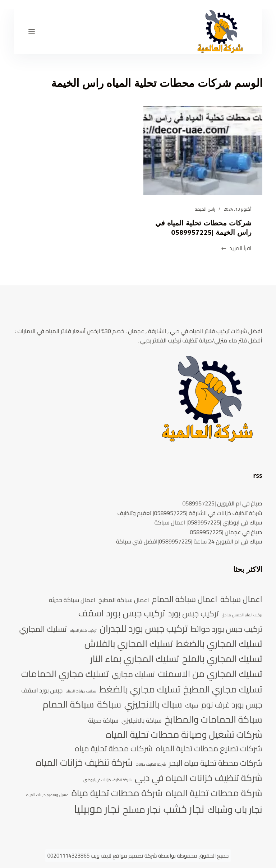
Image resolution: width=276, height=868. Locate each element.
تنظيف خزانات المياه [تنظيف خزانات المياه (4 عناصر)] (81, 691)
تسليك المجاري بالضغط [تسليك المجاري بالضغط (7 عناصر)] (219, 644)
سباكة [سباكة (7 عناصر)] (109, 704)
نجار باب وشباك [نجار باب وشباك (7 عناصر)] (235, 809)
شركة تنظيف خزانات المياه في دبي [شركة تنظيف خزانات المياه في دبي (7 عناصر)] (199, 778)
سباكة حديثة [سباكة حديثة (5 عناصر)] (103, 721)
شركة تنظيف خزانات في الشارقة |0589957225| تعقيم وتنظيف (190, 513)
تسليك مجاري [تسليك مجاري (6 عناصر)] (133, 674)
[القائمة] (32, 32)
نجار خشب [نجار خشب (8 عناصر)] (184, 809)
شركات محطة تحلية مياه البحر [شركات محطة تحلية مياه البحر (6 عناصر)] (216, 763)
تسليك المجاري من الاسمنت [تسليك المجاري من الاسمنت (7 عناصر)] (210, 674)
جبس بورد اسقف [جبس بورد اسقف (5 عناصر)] (42, 690)
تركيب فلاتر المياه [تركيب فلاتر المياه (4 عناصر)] (83, 631)
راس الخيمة (205, 209)
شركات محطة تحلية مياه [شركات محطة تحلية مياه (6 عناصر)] (114, 748)
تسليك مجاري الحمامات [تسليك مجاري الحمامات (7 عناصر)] (65, 674)
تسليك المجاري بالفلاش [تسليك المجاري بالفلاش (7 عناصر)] (129, 644)
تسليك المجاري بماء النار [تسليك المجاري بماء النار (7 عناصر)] (135, 659)
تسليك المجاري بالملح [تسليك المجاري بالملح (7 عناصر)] (222, 659)
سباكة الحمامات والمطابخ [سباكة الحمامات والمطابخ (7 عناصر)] (213, 719)
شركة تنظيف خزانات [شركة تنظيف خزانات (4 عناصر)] (151, 765)
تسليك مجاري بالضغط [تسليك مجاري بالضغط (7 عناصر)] (140, 689)
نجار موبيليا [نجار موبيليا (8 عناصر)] (97, 809)
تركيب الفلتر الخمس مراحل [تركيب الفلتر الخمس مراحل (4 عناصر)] (242, 615)
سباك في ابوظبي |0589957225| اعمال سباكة (208, 522)
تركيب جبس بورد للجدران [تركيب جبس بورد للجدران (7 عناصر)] (144, 629)
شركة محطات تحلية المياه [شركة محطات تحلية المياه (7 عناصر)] (214, 793)
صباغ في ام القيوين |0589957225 (222, 503)
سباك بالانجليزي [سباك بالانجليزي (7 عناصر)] (153, 704)
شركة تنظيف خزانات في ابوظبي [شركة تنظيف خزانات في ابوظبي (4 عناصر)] (107, 780)
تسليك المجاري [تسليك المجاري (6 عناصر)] (43, 629)
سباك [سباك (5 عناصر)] (192, 706)
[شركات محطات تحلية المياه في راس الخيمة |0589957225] (203, 150)
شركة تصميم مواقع (135, 856)
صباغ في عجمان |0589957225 (226, 532)
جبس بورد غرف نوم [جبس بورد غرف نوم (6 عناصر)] (232, 705)
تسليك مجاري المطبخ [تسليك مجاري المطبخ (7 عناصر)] (223, 689)
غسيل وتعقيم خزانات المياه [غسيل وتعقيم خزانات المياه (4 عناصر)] (47, 795)
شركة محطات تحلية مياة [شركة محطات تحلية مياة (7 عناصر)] (117, 793)
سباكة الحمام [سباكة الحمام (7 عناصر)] (68, 704)
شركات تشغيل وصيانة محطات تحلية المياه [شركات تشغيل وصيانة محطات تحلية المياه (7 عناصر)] (184, 734)
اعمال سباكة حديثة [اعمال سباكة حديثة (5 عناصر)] (72, 600)
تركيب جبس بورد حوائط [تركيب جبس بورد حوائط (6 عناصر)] (226, 629)
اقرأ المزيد (236, 249)
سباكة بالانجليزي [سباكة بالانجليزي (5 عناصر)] (142, 721)
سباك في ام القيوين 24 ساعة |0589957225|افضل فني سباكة (189, 541)
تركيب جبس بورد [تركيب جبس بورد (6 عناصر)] (194, 613)
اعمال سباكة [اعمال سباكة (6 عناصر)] (241, 599)
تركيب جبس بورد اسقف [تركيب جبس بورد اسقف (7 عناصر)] (122, 613)
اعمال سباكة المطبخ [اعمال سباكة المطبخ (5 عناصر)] (124, 600)
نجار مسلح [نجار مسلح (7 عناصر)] (142, 809)
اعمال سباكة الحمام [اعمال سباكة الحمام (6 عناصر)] (185, 599)
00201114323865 (69, 856)
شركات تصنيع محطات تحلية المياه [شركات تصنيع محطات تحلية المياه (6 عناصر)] (209, 748)
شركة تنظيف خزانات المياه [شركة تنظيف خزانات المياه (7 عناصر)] (84, 762)
